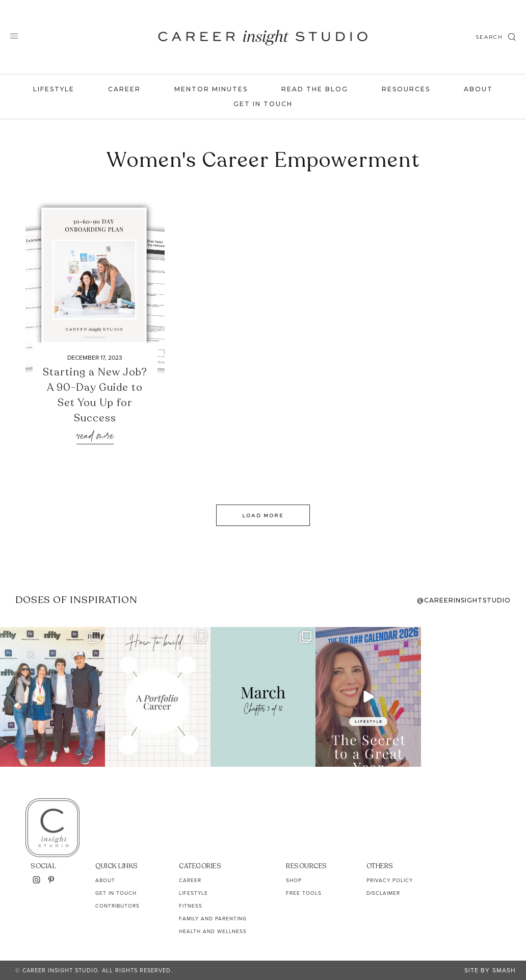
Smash (504, 970)
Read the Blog (315, 89)
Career (124, 89)
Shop (294, 880)
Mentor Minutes (211, 89)
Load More (263, 515)
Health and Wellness (213, 931)
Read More (95, 436)
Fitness (191, 906)
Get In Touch (263, 104)
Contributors (117, 906)
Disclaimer (383, 893)
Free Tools (304, 893)
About (478, 89)
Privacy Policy (390, 880)
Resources (406, 89)
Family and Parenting (213, 919)
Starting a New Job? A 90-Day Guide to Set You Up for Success (95, 395)
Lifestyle (54, 89)
